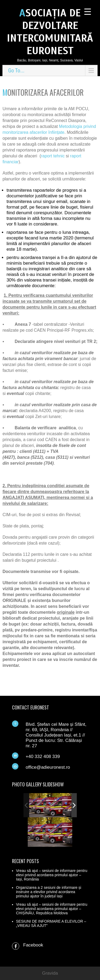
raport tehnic (53, 156)
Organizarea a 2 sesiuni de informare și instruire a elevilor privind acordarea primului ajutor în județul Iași (49, 892)
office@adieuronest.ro (48, 767)
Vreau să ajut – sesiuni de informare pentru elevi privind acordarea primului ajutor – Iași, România (52, 875)
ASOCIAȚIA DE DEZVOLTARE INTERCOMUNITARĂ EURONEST (50, 32)
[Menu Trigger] (88, 11)
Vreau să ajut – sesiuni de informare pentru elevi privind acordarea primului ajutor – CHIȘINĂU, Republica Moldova (52, 909)
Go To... (16, 71)
